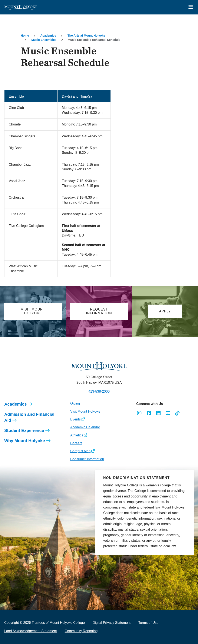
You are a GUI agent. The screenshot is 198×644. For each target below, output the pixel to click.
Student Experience (24, 430)
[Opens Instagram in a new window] (139, 413)
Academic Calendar (85, 427)
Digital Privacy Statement (112, 623)
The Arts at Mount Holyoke (86, 36)
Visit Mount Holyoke (85, 411)
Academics (48, 36)
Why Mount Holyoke (25, 441)
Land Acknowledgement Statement (31, 631)
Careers (76, 443)
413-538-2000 (99, 391)
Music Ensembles (44, 40)
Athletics (77, 435)
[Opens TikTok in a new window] (177, 413)
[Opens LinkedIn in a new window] (159, 413)
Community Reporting (81, 631)
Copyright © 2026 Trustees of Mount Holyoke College (44, 623)
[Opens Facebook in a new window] (149, 413)
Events (75, 419)
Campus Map (80, 451)
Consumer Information (87, 459)
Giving (75, 403)
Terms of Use (148, 623)
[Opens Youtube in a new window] (168, 413)
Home (25, 36)
